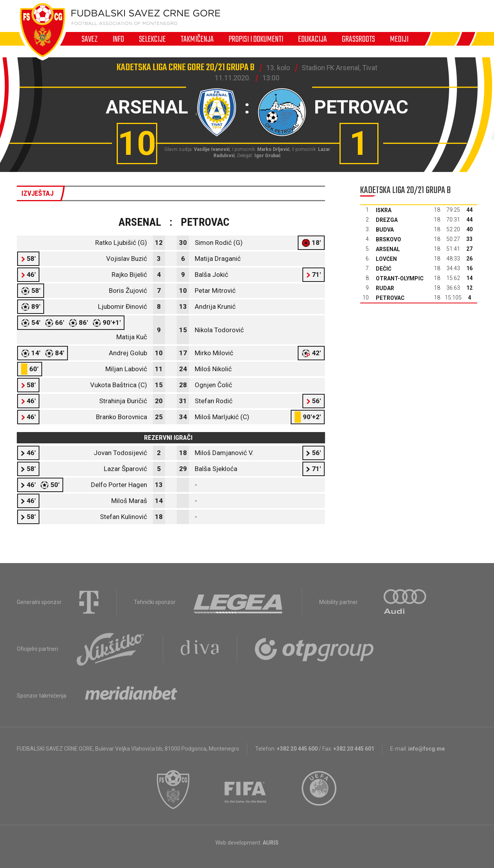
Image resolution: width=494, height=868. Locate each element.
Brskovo (388, 239)
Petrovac (390, 298)
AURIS (271, 843)
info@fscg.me (426, 749)
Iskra (384, 210)
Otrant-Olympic (400, 278)
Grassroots (358, 39)
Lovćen (386, 259)
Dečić (384, 269)
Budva (385, 230)
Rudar (385, 288)
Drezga (387, 220)
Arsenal (388, 249)
